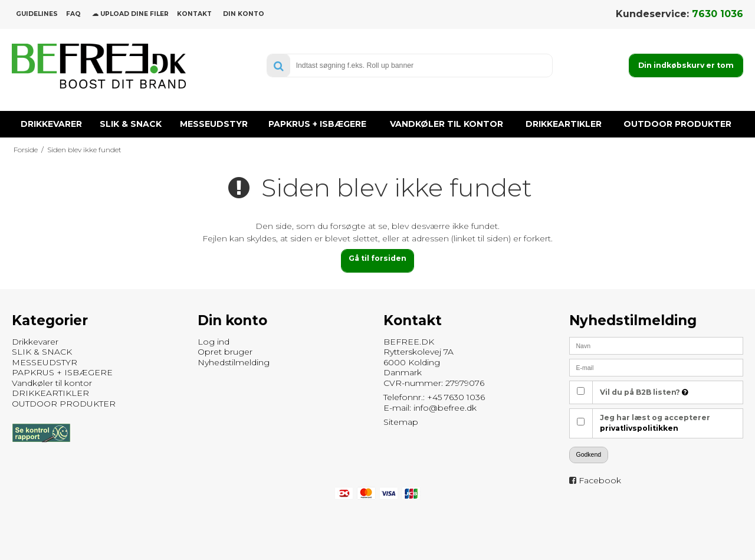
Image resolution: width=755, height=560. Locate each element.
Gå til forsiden (377, 258)
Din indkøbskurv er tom (686, 65)
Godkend (589, 454)
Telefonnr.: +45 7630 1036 (434, 397)
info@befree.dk (445, 408)
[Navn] (656, 345)
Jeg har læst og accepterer (655, 423)
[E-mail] (656, 367)
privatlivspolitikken (639, 428)
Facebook (600, 480)
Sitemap (401, 422)
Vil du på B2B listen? (644, 392)
